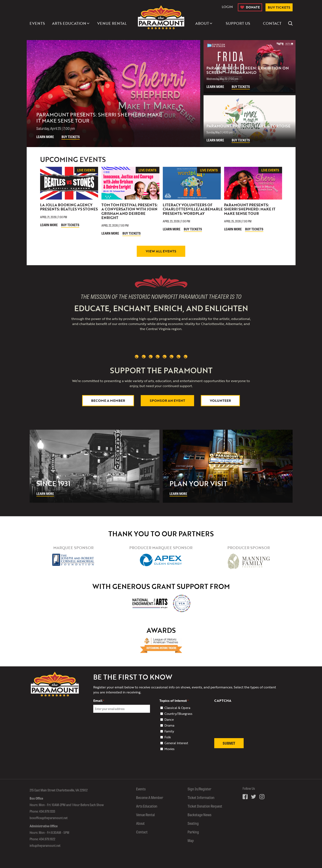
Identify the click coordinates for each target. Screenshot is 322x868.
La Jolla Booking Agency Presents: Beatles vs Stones (69, 207)
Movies (170, 749)
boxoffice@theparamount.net (49, 818)
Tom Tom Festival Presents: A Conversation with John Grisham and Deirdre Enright (129, 211)
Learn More (45, 137)
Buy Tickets (71, 137)
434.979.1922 (47, 839)
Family (169, 731)
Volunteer (220, 401)
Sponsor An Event (167, 401)
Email (99, 701)
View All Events (161, 251)
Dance (169, 719)
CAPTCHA (223, 701)
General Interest (176, 743)
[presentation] (246, 723)
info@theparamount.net (45, 845)
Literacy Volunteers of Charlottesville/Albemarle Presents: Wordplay (193, 209)
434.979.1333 (47, 811)
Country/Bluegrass (178, 714)
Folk (168, 737)
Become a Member (108, 401)
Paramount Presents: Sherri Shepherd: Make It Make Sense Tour (250, 209)
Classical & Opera (177, 708)
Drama (169, 725)
